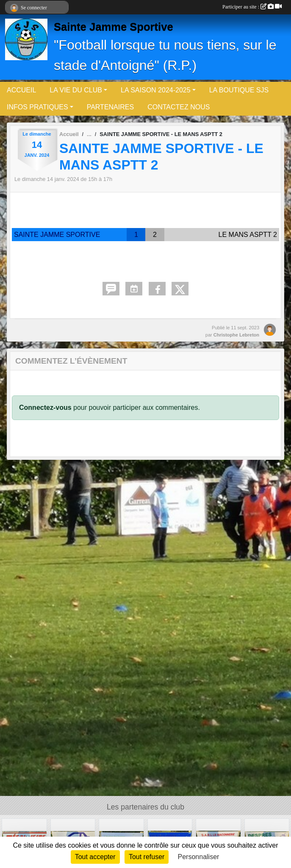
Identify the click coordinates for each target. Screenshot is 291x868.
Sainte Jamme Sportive (114, 27)
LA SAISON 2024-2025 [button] (156, 90)
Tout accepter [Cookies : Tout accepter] (95, 857)
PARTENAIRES (110, 107)
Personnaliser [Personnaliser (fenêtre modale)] (199, 857)
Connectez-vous (45, 408)
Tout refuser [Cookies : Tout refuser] (147, 857)
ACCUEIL (21, 90)
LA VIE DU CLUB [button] (76, 90)
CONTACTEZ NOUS (179, 107)
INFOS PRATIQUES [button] (37, 107)
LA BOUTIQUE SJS (239, 90)
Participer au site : (252, 7)
